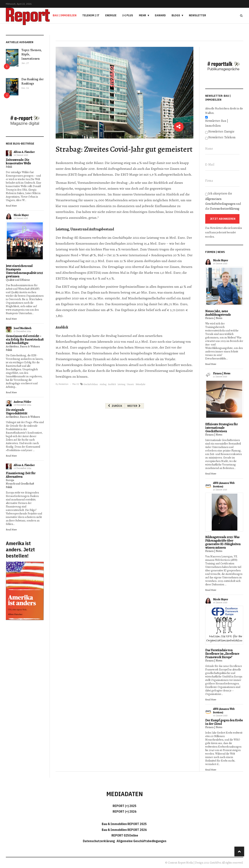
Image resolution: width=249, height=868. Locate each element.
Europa (10, 480)
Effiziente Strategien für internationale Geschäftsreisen (221, 428)
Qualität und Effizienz (18, 280)
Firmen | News (214, 318)
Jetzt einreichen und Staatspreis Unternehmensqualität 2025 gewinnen (24, 271)
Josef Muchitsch (22, 328)
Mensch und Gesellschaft (20, 484)
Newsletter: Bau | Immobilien (217, 123)
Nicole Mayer (21, 215)
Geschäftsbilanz (91, 384)
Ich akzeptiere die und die (223, 201)
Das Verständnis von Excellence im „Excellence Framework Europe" (222, 654)
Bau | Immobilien (65, 15)
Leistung (121, 384)
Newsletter (197, 15)
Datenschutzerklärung (225, 209)
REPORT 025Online (124, 835)
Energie (111, 15)
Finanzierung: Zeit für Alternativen (21, 475)
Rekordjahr (140, 384)
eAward (160, 15)
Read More (11, 206)
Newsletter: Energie (221, 132)
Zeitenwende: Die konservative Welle (18, 162)
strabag (103, 384)
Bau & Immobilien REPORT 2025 (124, 824)
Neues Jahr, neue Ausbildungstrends (218, 313)
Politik (9, 167)
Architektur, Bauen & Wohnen (23, 346)
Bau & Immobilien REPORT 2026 (124, 830)
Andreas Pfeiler (22, 402)
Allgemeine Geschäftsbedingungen (141, 841)
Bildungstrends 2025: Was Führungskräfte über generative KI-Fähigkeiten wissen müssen (223, 542)
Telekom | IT (91, 15)
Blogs (176, 15)
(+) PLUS (128, 15)
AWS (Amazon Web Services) (224, 485)
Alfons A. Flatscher (24, 152)
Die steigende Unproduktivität (17, 412)
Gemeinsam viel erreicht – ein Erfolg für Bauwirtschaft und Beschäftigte (25, 340)
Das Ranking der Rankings (32, 81)
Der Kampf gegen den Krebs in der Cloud (224, 722)
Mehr (142, 15)
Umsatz (130, 384)
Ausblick (112, 384)
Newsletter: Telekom (222, 137)
